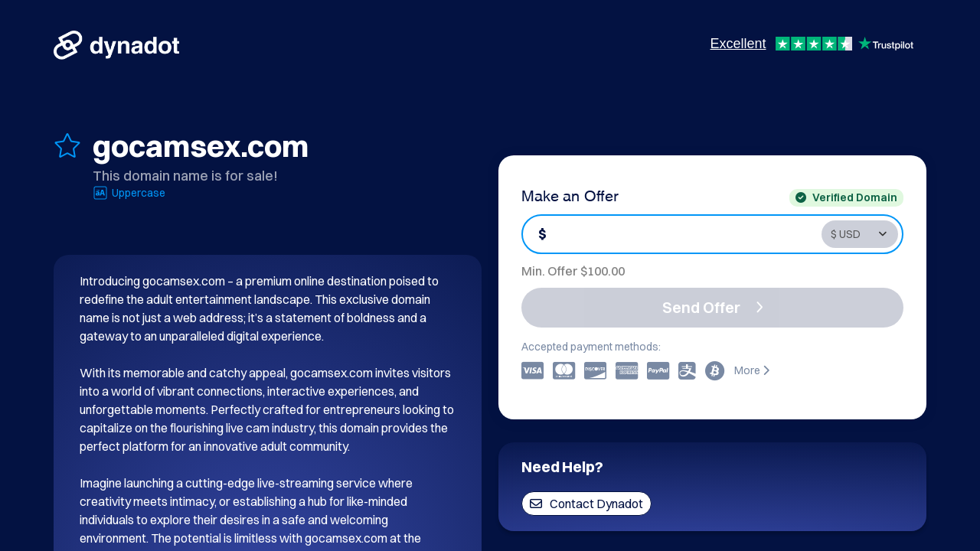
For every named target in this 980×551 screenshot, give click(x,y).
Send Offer (713, 307)
